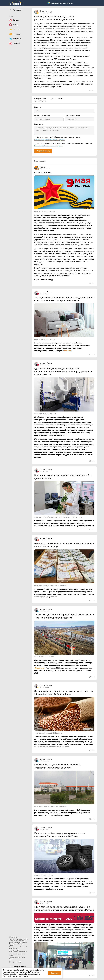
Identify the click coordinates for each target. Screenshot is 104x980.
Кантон (42, 903)
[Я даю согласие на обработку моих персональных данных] (35, 138)
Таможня (42, 540)
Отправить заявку (43, 151)
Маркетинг (43, 169)
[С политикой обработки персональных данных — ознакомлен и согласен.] (35, 144)
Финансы (42, 13)
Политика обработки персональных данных (18, 955)
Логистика (43, 611)
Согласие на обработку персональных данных (50, 140)
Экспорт (42, 687)
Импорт (42, 294)
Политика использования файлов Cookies (17, 958)
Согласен (54, 973)
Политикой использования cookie (16, 976)
